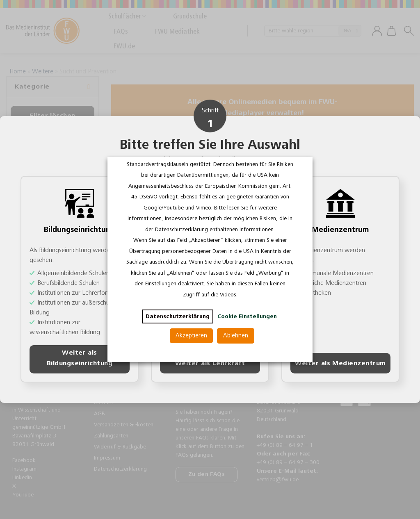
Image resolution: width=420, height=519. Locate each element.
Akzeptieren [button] (191, 336)
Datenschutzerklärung (178, 316)
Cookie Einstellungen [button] (247, 316)
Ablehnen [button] (236, 336)
